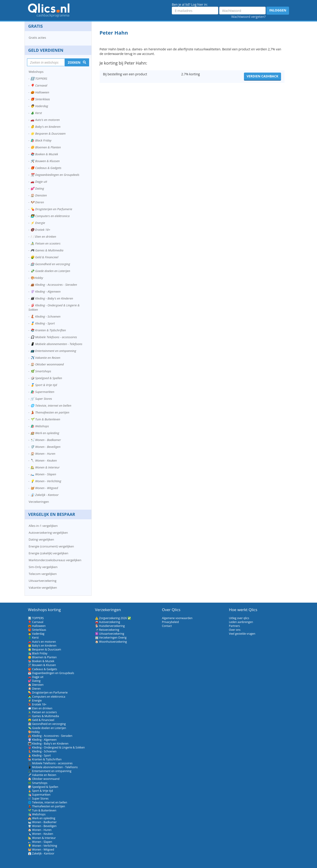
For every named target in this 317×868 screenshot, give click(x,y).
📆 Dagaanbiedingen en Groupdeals (55, 175)
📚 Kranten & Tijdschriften (48, 330)
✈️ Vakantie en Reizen (45, 358)
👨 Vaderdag (39, 106)
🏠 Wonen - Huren (43, 454)
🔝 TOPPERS (39, 79)
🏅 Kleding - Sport (43, 323)
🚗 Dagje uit (39, 182)
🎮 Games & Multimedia (47, 250)
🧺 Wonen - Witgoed (44, 488)
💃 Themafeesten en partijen (50, 412)
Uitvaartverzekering (42, 581)
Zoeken (74, 62)
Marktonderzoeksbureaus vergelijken (55, 560)
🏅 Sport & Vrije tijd (44, 385)
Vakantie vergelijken (43, 588)
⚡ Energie (38, 223)
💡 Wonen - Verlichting (46, 481)
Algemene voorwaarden (177, 618)
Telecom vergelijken (43, 574)
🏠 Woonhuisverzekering (111, 642)
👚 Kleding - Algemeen (45, 291)
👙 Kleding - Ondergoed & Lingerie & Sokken (54, 307)
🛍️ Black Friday (41, 140)
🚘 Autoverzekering (108, 622)
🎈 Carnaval (39, 85)
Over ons (235, 630)
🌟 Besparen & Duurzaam (48, 133)
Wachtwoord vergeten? (249, 17)
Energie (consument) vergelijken (51, 546)
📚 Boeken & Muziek (44, 154)
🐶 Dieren (37, 202)
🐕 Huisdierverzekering (110, 626)
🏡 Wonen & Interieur (45, 467)
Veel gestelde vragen (242, 634)
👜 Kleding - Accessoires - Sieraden (54, 285)
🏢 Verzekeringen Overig (111, 638)
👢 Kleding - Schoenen (45, 316)
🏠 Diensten (39, 195)
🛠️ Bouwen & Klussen (45, 161)
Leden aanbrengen (241, 622)
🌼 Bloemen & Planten (46, 147)
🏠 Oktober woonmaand (47, 364)
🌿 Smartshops (41, 371)
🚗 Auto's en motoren (45, 120)
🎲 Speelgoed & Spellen (46, 378)
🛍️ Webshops (40, 426)
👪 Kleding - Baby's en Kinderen (52, 298)
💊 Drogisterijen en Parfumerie (51, 209)
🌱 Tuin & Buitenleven (45, 419)
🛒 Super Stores (41, 399)
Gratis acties (37, 38)
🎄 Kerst (36, 113)
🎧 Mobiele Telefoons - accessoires (54, 337)
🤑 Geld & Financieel (44, 257)
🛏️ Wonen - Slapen (43, 474)
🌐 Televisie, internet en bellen (51, 405)
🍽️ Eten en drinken (43, 237)
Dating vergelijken (41, 539)
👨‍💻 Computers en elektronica (50, 216)
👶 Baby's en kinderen (45, 127)
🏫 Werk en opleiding (45, 433)
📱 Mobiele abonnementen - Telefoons (56, 344)
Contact (167, 626)
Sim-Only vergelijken (43, 567)
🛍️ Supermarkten (42, 392)
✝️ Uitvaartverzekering (110, 634)
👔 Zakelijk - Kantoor (45, 495)
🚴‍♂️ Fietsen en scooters (45, 243)
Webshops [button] (36, 72)
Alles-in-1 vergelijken (43, 526)
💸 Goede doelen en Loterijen (50, 271)
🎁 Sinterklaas (40, 99)
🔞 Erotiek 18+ (40, 230)
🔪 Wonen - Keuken (44, 460)
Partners (235, 626)
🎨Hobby (37, 278)
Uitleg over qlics (239, 618)
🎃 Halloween (40, 92)
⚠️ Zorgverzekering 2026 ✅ (113, 618)
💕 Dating (37, 188)
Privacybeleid (170, 622)
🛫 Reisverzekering (107, 630)
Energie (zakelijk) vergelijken (48, 553)
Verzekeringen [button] (39, 502)
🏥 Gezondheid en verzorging (50, 264)
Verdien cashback (262, 76)
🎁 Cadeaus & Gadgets (46, 168)
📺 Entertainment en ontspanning (53, 351)
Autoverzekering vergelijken (48, 533)
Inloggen (278, 10)
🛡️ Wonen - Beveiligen (45, 447)
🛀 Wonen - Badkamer (46, 440)
